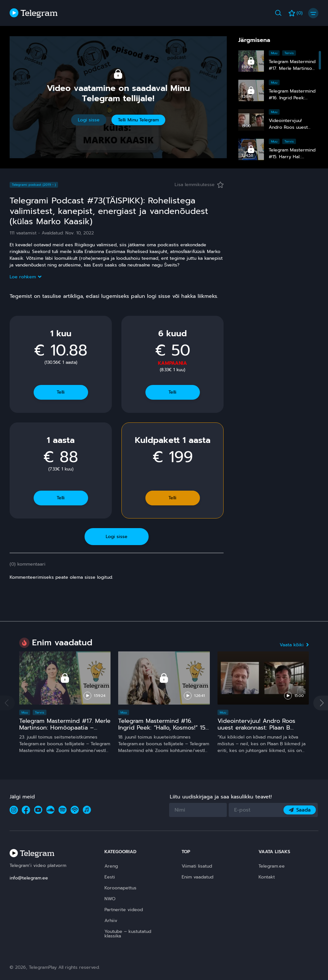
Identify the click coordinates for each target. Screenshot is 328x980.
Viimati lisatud (197, 866)
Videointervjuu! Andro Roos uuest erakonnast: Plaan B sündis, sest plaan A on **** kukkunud (257, 731)
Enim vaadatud (197, 877)
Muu (274, 53)
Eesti (110, 877)
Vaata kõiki (294, 645)
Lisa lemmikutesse (199, 185)
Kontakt (267, 877)
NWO (110, 899)
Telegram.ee (272, 866)
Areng (111, 866)
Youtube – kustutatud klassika (128, 934)
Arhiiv (111, 921)
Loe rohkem (25, 277)
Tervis (289, 53)
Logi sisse (89, 120)
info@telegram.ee (29, 878)
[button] (321, 703)
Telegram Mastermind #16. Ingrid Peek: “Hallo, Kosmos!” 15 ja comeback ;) (162, 728)
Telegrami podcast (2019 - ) (34, 185)
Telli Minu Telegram (138, 120)
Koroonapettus (120, 888)
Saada (300, 810)
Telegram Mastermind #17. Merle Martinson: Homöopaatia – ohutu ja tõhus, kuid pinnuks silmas (65, 731)
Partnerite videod (124, 910)
